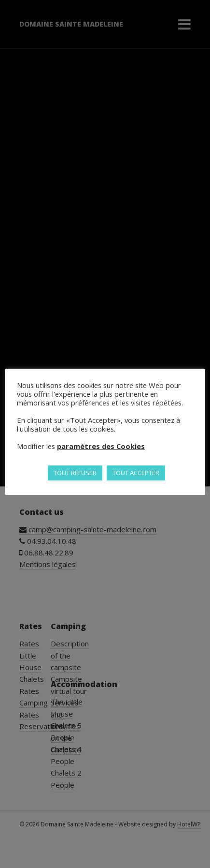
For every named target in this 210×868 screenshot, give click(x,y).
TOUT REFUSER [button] (75, 473)
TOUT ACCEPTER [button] (136, 473)
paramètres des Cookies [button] (101, 446)
